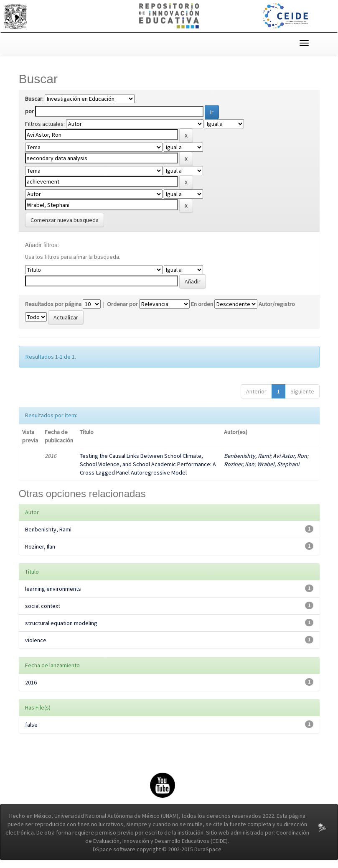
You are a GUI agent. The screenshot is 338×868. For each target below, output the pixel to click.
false (31, 725)
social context (43, 606)
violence (36, 640)
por (29, 111)
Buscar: (34, 99)
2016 (31, 682)
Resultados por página (53, 304)
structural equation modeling (61, 623)
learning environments (53, 589)
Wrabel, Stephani (278, 464)
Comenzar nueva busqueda (65, 220)
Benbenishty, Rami (247, 456)
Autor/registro (277, 304)
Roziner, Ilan (239, 464)
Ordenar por (122, 304)
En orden (202, 304)
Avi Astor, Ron (290, 456)
